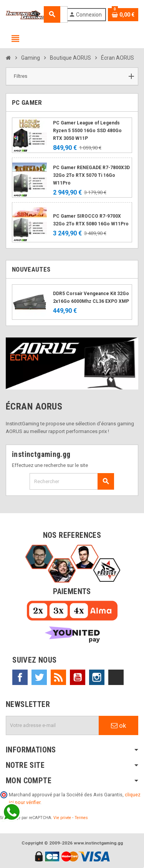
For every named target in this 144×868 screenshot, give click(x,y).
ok (118, 725)
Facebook (20, 677)
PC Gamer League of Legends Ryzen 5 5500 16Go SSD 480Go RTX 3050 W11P (87, 131)
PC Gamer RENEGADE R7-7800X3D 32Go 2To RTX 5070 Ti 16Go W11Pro (91, 175)
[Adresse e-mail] (52, 725)
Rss (58, 677)
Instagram (97, 677)
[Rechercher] (72, 481)
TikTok (116, 677)
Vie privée (62, 818)
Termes (81, 818)
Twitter (39, 677)
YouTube (78, 677)
